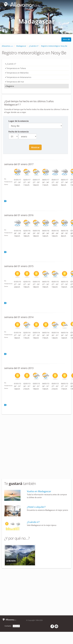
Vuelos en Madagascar (39, 491)
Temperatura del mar (15, 82)
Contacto (8, 626)
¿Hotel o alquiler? (36, 507)
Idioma (16, 626)
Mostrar (35, 147)
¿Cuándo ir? (11, 64)
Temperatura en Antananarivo (19, 77)
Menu (66, 39)
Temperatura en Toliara (16, 68)
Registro (10, 86)
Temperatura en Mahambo (17, 73)
